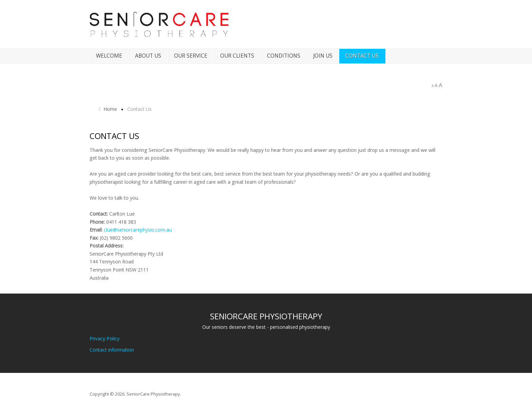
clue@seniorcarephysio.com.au (138, 230)
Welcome (109, 56)
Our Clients (237, 56)
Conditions (284, 56)
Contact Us (362, 56)
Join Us (323, 56)
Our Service (191, 56)
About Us (148, 56)
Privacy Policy (104, 338)
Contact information (112, 350)
